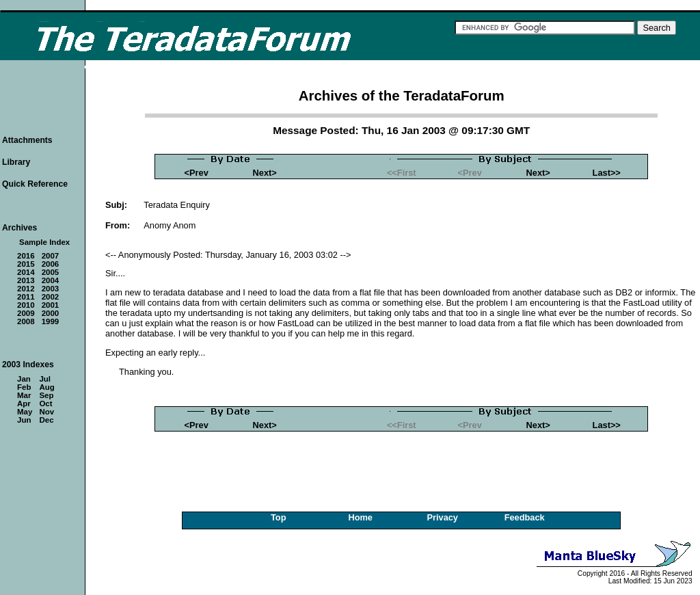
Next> (265, 173)
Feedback (525, 517)
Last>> (607, 173)
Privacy (442, 517)
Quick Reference (35, 184)
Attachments (27, 140)
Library (16, 162)
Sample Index (44, 242)
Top (279, 517)
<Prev (197, 173)
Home (360, 517)
